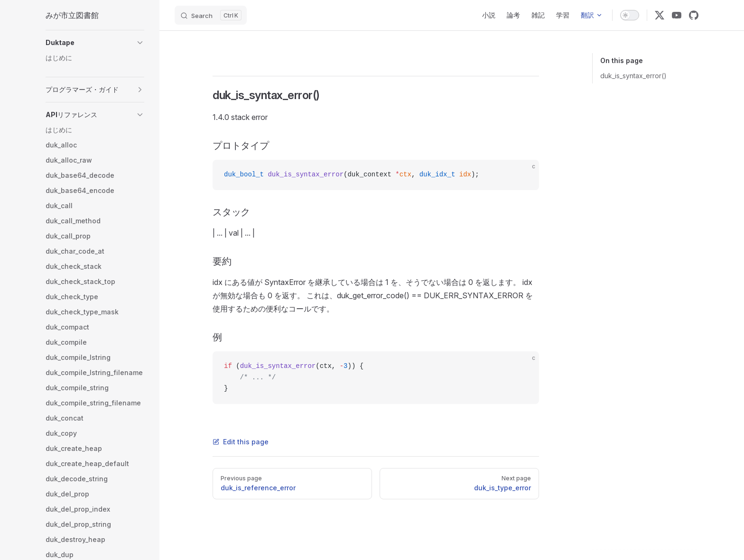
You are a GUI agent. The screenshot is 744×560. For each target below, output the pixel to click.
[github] (694, 15)
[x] (660, 15)
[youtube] (677, 15)
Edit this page (241, 442)
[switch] (630, 15)
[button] (95, 43)
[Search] (211, 15)
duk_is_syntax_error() (633, 76)
